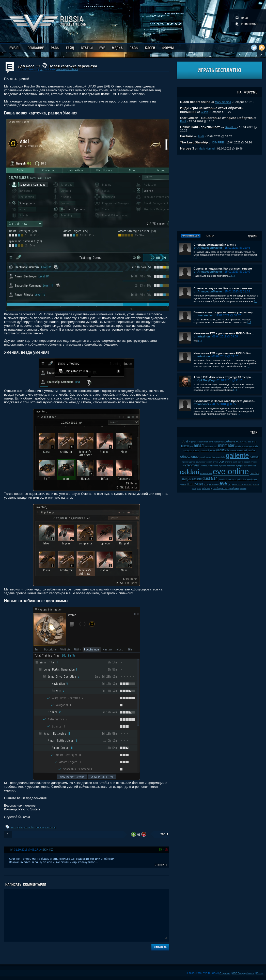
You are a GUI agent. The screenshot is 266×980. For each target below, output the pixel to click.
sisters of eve (206, 474)
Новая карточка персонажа (73, 66)
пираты (192, 442)
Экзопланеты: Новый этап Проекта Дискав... (225, 401)
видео (187, 479)
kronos (196, 450)
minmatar (226, 445)
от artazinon (202, 336)
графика (233, 488)
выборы (244, 442)
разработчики (250, 462)
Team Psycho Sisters (67, 69)
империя (209, 446)
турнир (199, 484)
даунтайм (254, 446)
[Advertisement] (219, 193)
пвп (216, 446)
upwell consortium (207, 457)
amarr (199, 445)
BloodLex (231, 127)
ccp (221, 461)
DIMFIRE (218, 142)
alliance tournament (209, 466)
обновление (189, 457)
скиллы (40, 827)
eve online (29, 827)
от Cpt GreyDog (204, 380)
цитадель (188, 450)
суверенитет (242, 466)
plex (230, 484)
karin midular (202, 442)
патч (190, 484)
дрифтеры (252, 479)
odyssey (207, 488)
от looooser (201, 404)
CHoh (204, 112)
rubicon (254, 457)
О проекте (225, 973)
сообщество (220, 488)
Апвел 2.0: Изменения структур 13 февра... (223, 377)
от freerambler (203, 315)
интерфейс (17, 827)
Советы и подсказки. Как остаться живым (223, 269)
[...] (195, 257)
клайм (238, 446)
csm (255, 442)
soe (250, 442)
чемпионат (201, 462)
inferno (185, 446)
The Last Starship (194, 142)
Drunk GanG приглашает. (200, 127)
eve (223, 483)
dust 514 (210, 478)
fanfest (256, 484)
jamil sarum (238, 462)
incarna (245, 446)
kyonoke (229, 462)
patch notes (238, 484)
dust (185, 441)
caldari (190, 472)
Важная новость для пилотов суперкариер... (225, 312)
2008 (206, 484)
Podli (183, 121)
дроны (183, 484)
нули (199, 489)
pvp (191, 446)
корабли (252, 450)
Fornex (260, 973)
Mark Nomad (223, 102)
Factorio (187, 136)
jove (194, 489)
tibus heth (223, 479)
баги (211, 442)
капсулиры (219, 442)
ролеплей (204, 450)
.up (42, 69)
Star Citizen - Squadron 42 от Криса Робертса (216, 118)
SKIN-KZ (48, 850)
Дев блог (26, 66)
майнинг (252, 466)
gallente (237, 455)
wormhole (221, 457)
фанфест (232, 479)
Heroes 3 (187, 148)
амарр (213, 450)
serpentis (231, 466)
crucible (254, 473)
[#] (12, 850)
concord (197, 479)
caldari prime (212, 462)
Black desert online (195, 102)
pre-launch (214, 484)
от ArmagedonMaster (208, 248)
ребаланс (232, 441)
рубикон (222, 466)
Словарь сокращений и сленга (215, 245)
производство (188, 462)
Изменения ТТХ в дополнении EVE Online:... (224, 333)
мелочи (243, 489)
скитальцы (223, 450)
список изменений (239, 450)
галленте (248, 484)
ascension (50, 827)
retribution (242, 479)
